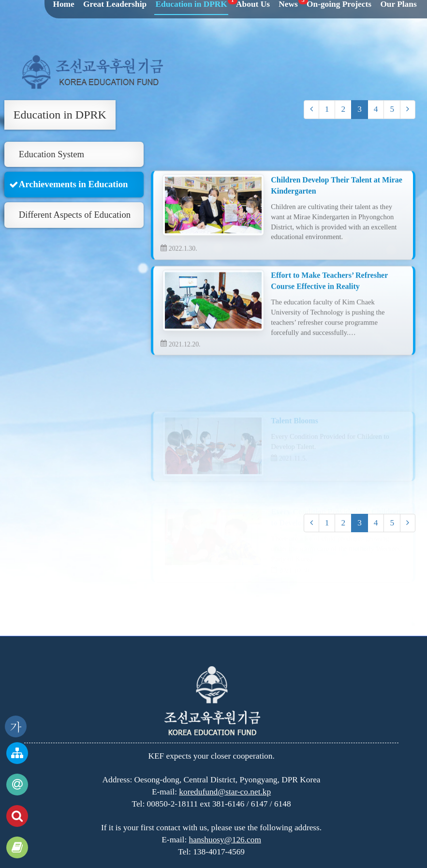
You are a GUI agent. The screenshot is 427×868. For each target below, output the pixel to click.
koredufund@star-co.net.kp (225, 792)
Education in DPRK (60, 115)
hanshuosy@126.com (225, 840)
